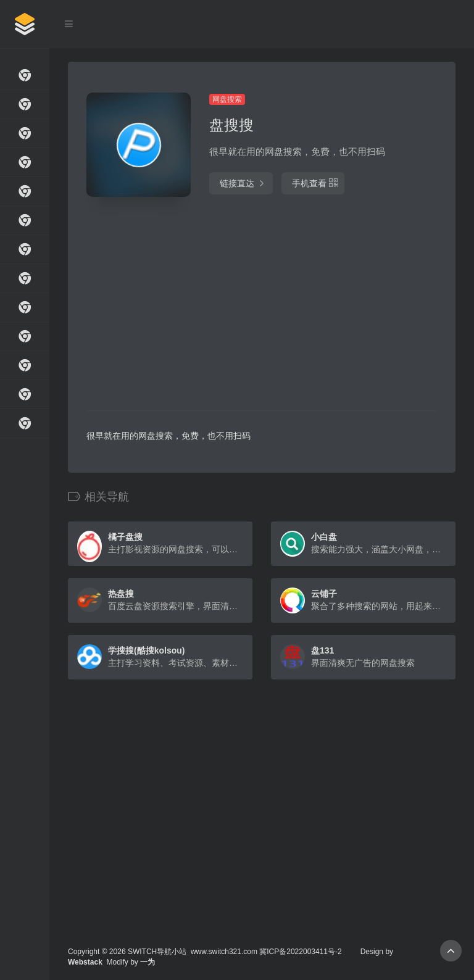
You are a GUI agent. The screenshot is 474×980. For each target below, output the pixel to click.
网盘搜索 (227, 99)
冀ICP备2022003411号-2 (300, 952)
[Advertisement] (209, 305)
